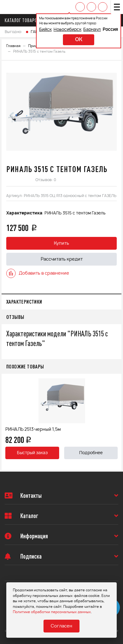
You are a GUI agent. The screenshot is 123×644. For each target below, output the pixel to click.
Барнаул (92, 30)
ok (79, 40)
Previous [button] (8, 422)
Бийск (45, 30)
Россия (110, 30)
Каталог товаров (24, 20)
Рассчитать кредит (62, 259)
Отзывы (15, 317)
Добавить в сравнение (38, 273)
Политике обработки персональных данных (52, 612)
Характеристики (24, 302)
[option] (62, 112)
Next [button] (115, 422)
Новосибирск (67, 30)
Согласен (62, 626)
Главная (13, 46)
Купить (62, 243)
